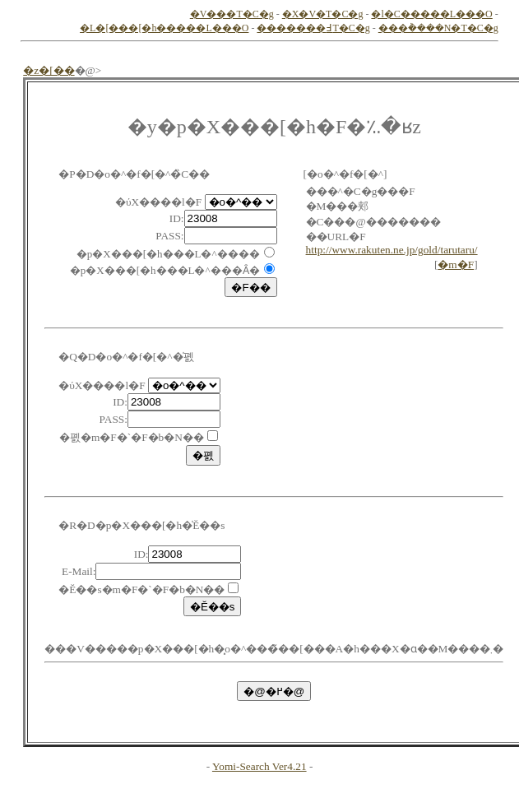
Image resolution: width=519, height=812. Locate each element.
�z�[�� (49, 70)
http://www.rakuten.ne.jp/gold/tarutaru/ (392, 250)
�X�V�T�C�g (323, 14)
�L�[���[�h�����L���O (164, 28)
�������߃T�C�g (313, 28)
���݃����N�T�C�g (438, 28)
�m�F (456, 264)
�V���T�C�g (232, 14)
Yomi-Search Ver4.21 (259, 766)
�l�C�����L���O (431, 14)
